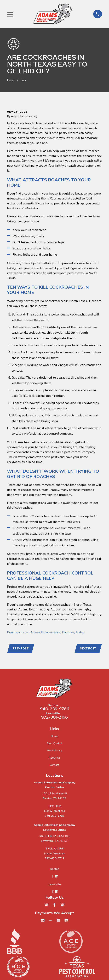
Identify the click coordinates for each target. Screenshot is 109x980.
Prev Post (21, 649)
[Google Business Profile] (47, 905)
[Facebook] (54, 905)
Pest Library (55, 751)
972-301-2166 (55, 717)
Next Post (88, 649)
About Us (55, 758)
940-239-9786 (55, 709)
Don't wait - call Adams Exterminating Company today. (46, 632)
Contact (55, 765)
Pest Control (55, 743)
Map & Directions (55, 811)
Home (55, 736)
